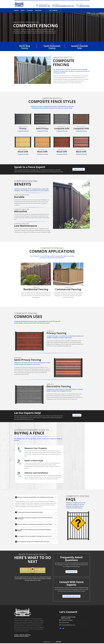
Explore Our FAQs (71, 572)
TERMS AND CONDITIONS (25, 635)
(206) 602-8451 (84, 6)
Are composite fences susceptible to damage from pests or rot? (35, 536)
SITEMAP (16, 635)
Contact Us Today (79, 169)
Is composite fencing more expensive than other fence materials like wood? (35, 518)
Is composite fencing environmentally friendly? (30, 512)
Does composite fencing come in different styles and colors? (34, 542)
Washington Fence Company (22, 636)
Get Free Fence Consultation (71, 596)
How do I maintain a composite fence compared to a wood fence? (35, 524)
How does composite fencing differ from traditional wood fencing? (35, 497)
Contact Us (77, 415)
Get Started (53, 10)
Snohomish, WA (44, 6)
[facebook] (61, 628)
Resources (38, 10)
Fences (16, 10)
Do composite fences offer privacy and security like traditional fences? (34, 530)
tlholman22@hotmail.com (65, 6)
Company (30, 10)
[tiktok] (64, 628)
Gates (23, 10)
